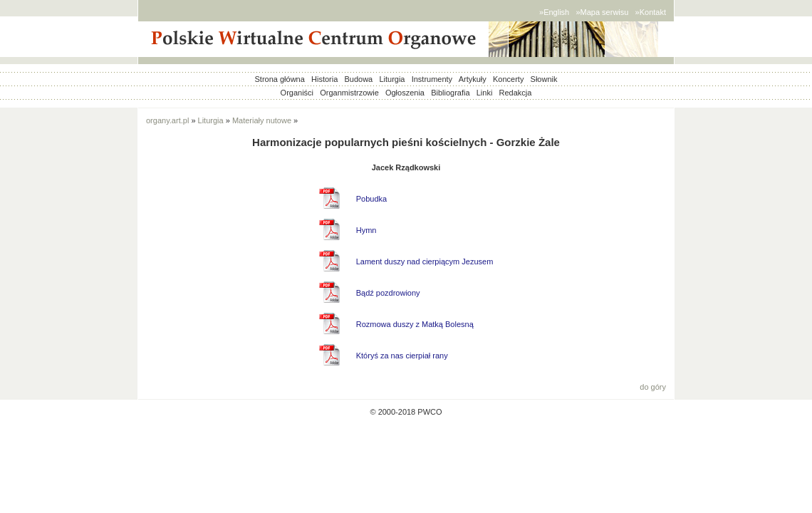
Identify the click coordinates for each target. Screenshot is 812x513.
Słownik (544, 79)
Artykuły (473, 79)
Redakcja (516, 93)
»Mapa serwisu (602, 12)
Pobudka (371, 199)
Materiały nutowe (262, 120)
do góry (653, 387)
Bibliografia (450, 93)
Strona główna (280, 79)
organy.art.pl (167, 120)
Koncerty (508, 79)
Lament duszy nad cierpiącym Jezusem (425, 261)
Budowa (358, 79)
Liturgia (392, 79)
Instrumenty (432, 79)
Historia (324, 79)
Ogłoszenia (405, 93)
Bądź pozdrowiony (388, 293)
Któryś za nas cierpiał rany (402, 356)
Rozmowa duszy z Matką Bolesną (415, 324)
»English (554, 12)
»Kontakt (651, 12)
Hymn (366, 230)
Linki (485, 93)
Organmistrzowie (349, 93)
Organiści (297, 93)
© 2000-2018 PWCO (406, 412)
